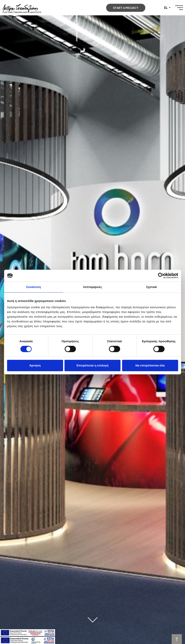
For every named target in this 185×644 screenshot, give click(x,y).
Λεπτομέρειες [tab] (92, 287)
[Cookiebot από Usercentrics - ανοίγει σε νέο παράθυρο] (161, 276)
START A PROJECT (126, 8)
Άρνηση (35, 365)
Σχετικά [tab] (151, 287)
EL (166, 8)
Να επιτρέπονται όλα (150, 365)
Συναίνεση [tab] (34, 287)
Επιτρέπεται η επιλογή (93, 365)
